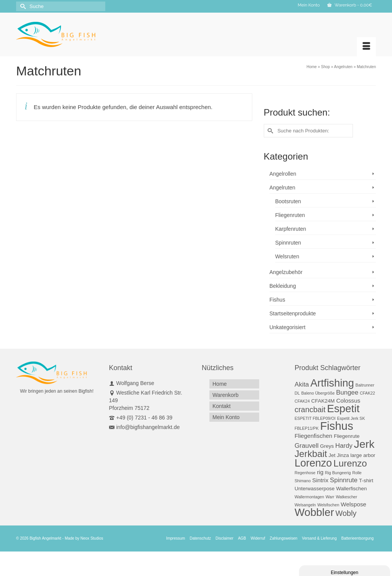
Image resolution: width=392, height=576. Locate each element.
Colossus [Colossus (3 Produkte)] (348, 401)
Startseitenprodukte (293, 313)
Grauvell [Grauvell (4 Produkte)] (307, 446)
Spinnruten (288, 243)
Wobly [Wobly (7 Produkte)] (346, 513)
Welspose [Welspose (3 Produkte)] (354, 504)
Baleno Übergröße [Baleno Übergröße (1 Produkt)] (318, 393)
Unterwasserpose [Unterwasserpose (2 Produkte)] (315, 489)
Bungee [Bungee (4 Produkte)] (347, 392)
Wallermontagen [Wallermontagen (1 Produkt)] (310, 497)
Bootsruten (288, 201)
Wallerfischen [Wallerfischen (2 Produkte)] (351, 489)
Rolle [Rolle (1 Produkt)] (357, 473)
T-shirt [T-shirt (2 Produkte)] (366, 481)
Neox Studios (92, 538)
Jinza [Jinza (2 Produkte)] (343, 455)
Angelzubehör (286, 272)
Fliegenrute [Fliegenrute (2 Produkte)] (347, 436)
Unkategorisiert (287, 327)
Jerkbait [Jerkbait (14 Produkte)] (311, 454)
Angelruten (283, 188)
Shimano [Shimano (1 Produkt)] (303, 481)
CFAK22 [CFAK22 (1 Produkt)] (367, 393)
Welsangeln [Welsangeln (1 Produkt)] (305, 505)
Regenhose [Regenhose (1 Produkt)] (305, 473)
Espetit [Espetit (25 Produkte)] (343, 409)
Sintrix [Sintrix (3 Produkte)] (320, 480)
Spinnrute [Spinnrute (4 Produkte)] (344, 480)
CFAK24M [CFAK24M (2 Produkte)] (323, 401)
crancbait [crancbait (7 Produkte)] (310, 410)
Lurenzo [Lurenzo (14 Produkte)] (350, 463)
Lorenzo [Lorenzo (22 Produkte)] (314, 463)
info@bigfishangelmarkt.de (145, 427)
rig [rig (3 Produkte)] (320, 472)
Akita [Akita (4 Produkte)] (302, 384)
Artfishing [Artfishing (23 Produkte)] (332, 383)
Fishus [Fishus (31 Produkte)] (336, 426)
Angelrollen (283, 174)
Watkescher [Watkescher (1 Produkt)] (346, 497)
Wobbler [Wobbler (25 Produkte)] (314, 512)
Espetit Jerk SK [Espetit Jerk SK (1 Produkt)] (351, 418)
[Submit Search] (22, 6)
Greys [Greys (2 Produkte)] (327, 446)
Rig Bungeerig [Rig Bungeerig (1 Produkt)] (338, 473)
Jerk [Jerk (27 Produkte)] (364, 444)
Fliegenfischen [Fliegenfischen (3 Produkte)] (314, 436)
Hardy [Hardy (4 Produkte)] (344, 446)
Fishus (277, 300)
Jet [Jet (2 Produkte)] (332, 455)
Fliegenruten (290, 215)
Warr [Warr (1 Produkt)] (330, 497)
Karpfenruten (291, 229)
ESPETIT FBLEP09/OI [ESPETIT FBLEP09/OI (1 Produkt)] (315, 418)
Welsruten (287, 256)
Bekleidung (283, 286)
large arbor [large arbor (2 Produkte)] (363, 455)
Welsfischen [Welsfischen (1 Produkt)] (328, 505)
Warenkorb (350, 5)
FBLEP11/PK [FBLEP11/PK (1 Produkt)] (307, 428)
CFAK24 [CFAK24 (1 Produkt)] (302, 401)
